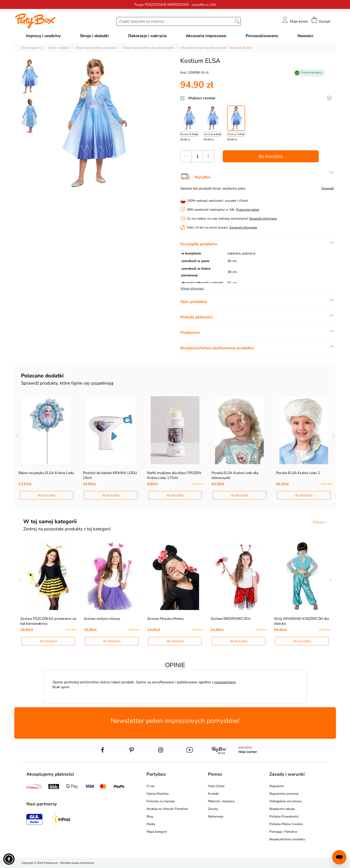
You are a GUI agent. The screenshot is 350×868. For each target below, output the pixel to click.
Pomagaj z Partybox (283, 832)
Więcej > (320, 522)
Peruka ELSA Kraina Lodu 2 (298, 473)
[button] (9, 859)
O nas (151, 786)
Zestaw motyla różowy (102, 619)
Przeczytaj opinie (247, 210)
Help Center (216, 786)
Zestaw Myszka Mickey (166, 619)
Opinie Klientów (158, 794)
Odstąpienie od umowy (286, 801)
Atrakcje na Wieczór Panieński (167, 809)
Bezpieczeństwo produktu (287, 839)
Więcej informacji (192, 289)
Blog (150, 816)
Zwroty (213, 809)
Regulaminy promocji (284, 794)
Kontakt (213, 794)
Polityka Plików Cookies (286, 824)
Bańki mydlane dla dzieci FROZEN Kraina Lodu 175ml (174, 475)
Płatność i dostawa (221, 801)
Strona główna (31, 48)
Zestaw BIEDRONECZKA (231, 619)
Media (151, 824)
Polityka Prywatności (284, 816)
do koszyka (271, 156)
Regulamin (277, 786)
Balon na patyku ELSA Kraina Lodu (46, 473)
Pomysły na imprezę (160, 801)
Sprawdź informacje (263, 219)
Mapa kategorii (157, 832)
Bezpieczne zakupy (282, 809)
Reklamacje (216, 816)
